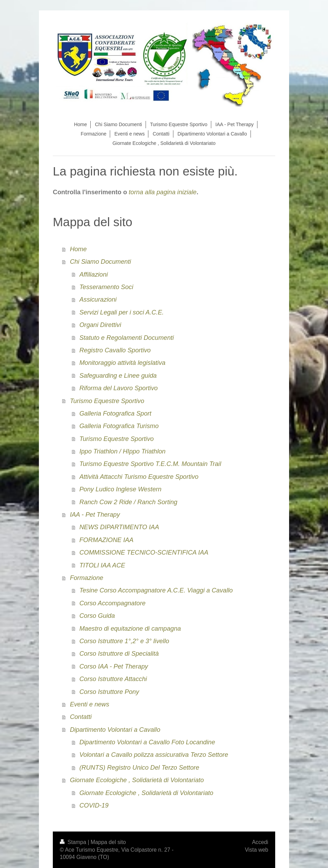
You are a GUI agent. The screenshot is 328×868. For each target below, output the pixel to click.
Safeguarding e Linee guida (118, 376)
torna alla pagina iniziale (163, 192)
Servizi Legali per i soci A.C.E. (121, 312)
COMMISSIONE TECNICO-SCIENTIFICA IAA (144, 552)
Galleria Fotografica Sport (115, 413)
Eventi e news (89, 704)
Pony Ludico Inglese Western (120, 489)
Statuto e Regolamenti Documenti (126, 338)
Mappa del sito (108, 842)
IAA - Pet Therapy (95, 515)
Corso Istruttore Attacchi (113, 679)
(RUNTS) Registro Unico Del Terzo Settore (139, 768)
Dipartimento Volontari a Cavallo (115, 730)
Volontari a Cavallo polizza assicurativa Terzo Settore (154, 755)
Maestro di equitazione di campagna (130, 629)
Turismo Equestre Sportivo (107, 401)
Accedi (260, 842)
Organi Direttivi (100, 325)
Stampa (74, 842)
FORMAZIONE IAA (106, 540)
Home (78, 249)
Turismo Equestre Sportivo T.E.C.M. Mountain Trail (150, 464)
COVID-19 (94, 805)
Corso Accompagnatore (112, 603)
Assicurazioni (98, 300)
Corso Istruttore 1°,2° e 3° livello (124, 641)
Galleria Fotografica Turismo (119, 426)
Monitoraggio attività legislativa (122, 363)
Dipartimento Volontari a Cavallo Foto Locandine (147, 742)
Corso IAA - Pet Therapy (113, 666)
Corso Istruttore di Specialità (119, 654)
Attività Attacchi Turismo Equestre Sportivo (139, 477)
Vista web (257, 850)
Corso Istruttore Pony (109, 692)
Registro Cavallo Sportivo (115, 350)
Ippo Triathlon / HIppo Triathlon (122, 451)
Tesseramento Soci (106, 287)
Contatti (81, 717)
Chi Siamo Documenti (100, 262)
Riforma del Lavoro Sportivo (118, 388)
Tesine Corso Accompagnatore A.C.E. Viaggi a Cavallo (156, 590)
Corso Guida (97, 616)
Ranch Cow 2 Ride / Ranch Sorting (128, 502)
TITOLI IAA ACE (102, 565)
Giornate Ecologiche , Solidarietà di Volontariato (137, 780)
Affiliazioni (93, 275)
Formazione (87, 578)
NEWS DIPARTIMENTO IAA (119, 527)
